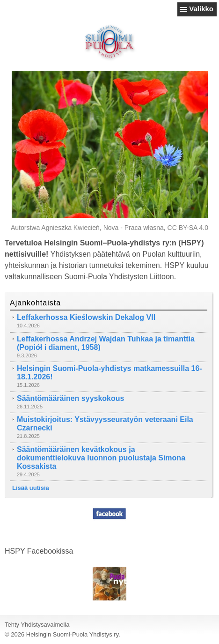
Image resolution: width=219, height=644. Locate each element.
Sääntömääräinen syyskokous (70, 398)
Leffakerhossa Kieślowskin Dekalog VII (86, 317)
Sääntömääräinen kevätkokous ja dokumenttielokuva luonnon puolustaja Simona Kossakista (101, 458)
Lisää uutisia (31, 488)
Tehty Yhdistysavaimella (37, 625)
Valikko (201, 9)
